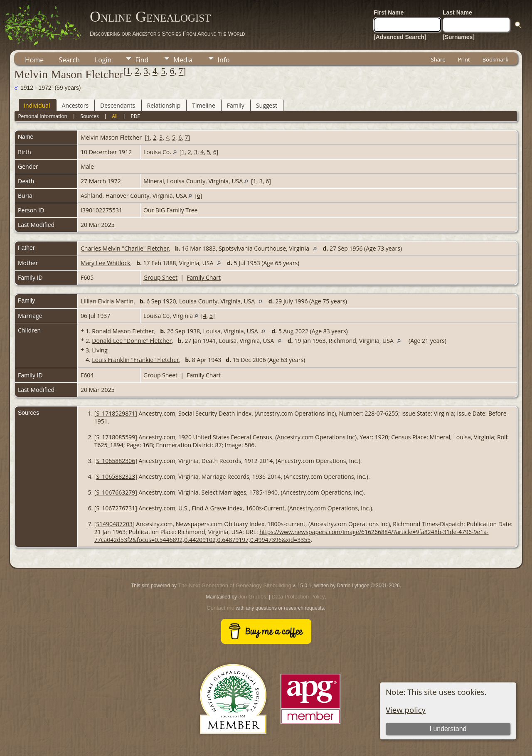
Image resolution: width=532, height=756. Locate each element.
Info (223, 60)
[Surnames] (459, 37)
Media (183, 60)
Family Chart (204, 277)
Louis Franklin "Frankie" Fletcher (135, 360)
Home (34, 60)
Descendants (118, 105)
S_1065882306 (116, 461)
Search (69, 60)
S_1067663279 (116, 492)
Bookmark (495, 59)
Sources (89, 116)
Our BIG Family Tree (170, 210)
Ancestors (75, 105)
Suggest (267, 105)
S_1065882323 (116, 477)
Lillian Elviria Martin (107, 301)
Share (438, 59)
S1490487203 (114, 524)
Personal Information (43, 116)
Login (103, 60)
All (115, 116)
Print (464, 59)
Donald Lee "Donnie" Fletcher (132, 341)
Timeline (204, 105)
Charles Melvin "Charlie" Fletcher (125, 248)
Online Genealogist (150, 17)
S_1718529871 (116, 413)
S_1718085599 (116, 437)
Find (142, 60)
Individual (37, 105)
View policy (406, 710)
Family (236, 105)
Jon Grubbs (252, 597)
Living (100, 350)
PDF (135, 116)
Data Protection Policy (298, 597)
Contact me (220, 608)
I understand (448, 729)
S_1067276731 (116, 508)
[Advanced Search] (400, 37)
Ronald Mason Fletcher (123, 331)
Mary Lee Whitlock (105, 263)
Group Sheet (160, 277)
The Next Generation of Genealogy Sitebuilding (234, 585)
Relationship (164, 105)
